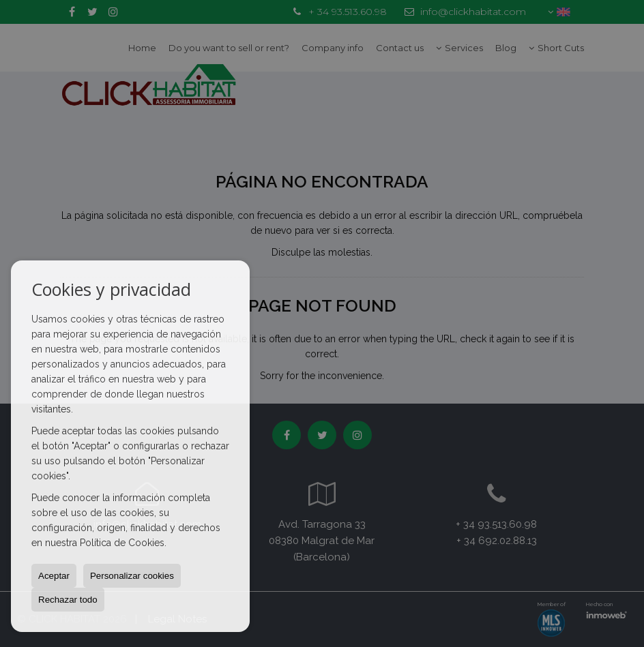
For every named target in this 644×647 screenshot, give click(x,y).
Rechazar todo (68, 600)
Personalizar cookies (132, 576)
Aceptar (54, 576)
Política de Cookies (122, 543)
